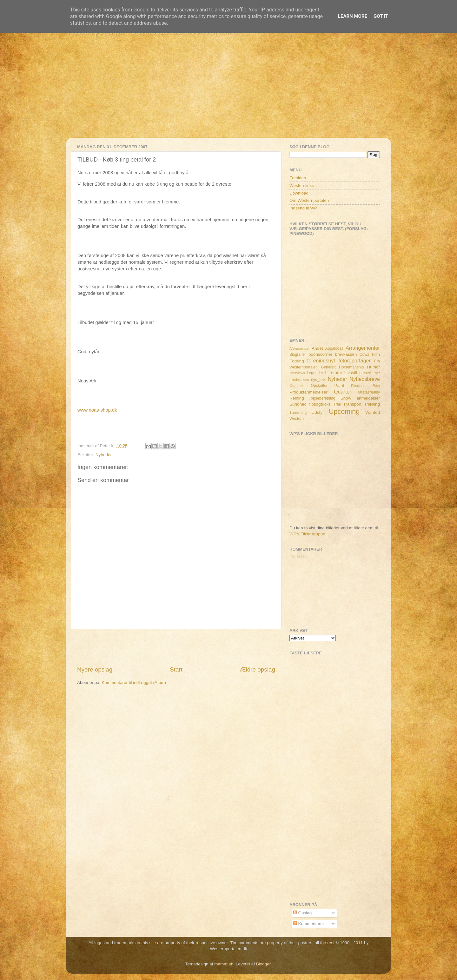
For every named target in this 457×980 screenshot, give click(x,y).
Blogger (263, 964)
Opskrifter (319, 386)
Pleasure (358, 386)
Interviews (297, 373)
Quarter (343, 392)
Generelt (328, 367)
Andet (317, 348)
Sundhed (298, 404)
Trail (337, 404)
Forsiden (298, 178)
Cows (364, 354)
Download (299, 193)
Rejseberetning (322, 398)
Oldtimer (297, 386)
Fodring (297, 361)
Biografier (298, 354)
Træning (372, 404)
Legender (315, 373)
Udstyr (318, 412)
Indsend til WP (303, 208)
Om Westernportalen (309, 200)
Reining (297, 398)
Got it (381, 16)
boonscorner (320, 354)
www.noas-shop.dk (97, 410)
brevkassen (346, 354)
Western (297, 419)
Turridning (298, 413)
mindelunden (299, 380)
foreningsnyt (321, 361)
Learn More (353, 16)
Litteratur (334, 373)
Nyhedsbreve (365, 379)
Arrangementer (363, 348)
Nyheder (104, 455)
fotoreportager (354, 361)
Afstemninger (300, 348)
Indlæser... (299, 556)
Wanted (373, 412)
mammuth (224, 964)
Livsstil (351, 373)
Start (176, 669)
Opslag (303, 913)
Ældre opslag (258, 669)
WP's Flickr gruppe (307, 534)
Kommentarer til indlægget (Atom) (134, 682)
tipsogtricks (320, 404)
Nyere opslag (95, 669)
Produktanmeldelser (308, 392)
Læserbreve (370, 373)
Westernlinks (302, 185)
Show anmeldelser (360, 398)
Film (376, 354)
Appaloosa (334, 348)
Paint (339, 385)
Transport (352, 404)
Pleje (376, 386)
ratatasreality (369, 392)
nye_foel (318, 380)
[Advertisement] (228, 93)
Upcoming (344, 411)
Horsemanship (351, 367)
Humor (374, 367)
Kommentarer (309, 924)
